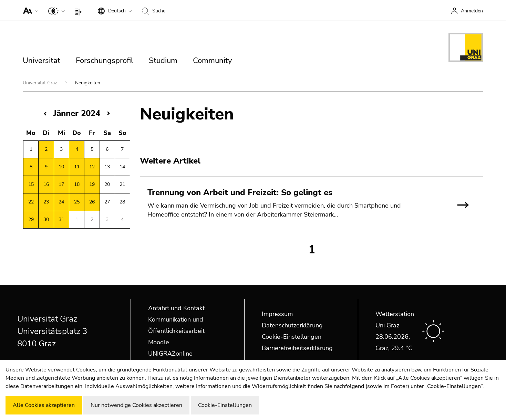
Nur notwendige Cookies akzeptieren (136, 405)
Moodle (159, 342)
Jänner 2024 (77, 113)
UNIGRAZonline (170, 354)
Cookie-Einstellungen (292, 337)
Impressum (277, 314)
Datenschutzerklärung (292, 325)
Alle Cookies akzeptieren (44, 405)
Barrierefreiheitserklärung (297, 348)
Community (212, 61)
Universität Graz (40, 83)
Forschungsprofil (105, 61)
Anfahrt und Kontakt (176, 308)
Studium (163, 61)
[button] (29, 10)
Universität (42, 61)
